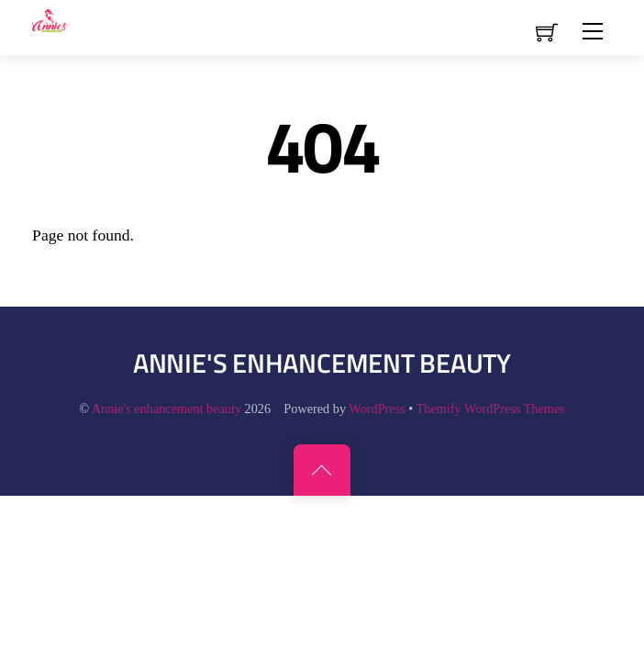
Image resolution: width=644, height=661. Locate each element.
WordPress (377, 409)
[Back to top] (322, 470)
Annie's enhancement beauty (167, 409)
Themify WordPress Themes (491, 409)
